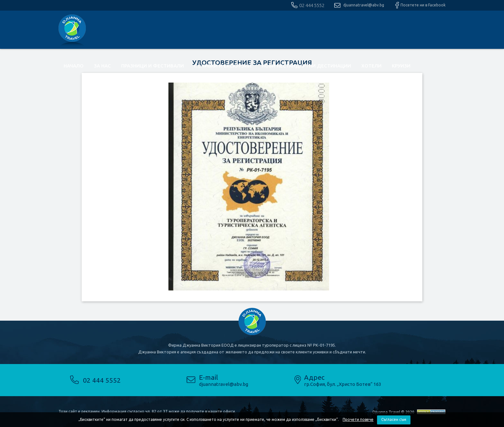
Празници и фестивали (153, 66)
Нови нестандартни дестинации (306, 66)
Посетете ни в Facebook (423, 5)
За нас (102, 66)
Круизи (401, 66)
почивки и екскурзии (223, 66)
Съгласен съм (394, 419)
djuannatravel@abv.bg (364, 5)
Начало (74, 66)
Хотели (371, 66)
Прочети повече (358, 419)
